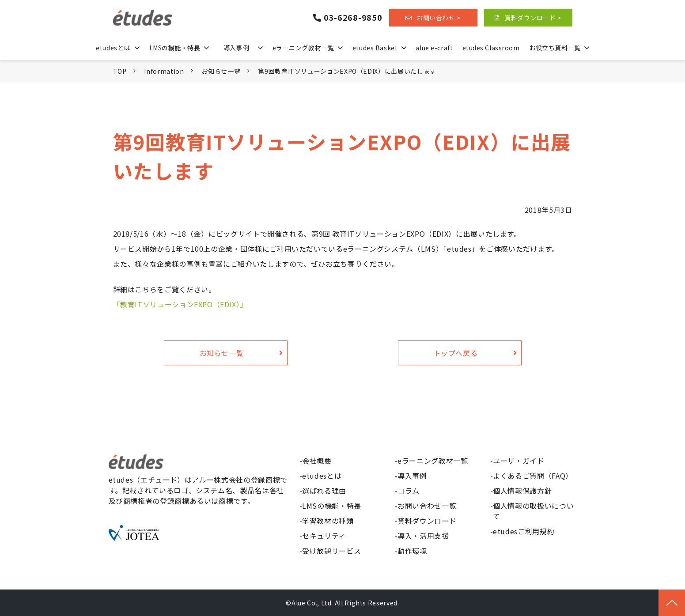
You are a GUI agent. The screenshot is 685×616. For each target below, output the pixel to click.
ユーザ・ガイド (518, 461)
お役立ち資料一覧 (555, 48)
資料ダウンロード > (533, 18)
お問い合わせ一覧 (427, 506)
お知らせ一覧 (221, 71)
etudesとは (113, 48)
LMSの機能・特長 (175, 48)
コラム (409, 491)
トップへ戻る (456, 353)
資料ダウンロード (427, 521)
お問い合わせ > (438, 18)
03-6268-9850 (353, 18)
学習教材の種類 (328, 521)
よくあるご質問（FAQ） (533, 476)
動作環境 (412, 551)
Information (164, 71)
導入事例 (236, 48)
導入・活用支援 (423, 536)
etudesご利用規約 (524, 531)
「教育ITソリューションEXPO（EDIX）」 (180, 304)
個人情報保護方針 (522, 491)
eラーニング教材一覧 (303, 48)
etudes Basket (375, 48)
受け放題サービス (331, 551)
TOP (120, 71)
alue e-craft (434, 48)
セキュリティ (324, 536)
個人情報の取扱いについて (533, 511)
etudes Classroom (491, 48)
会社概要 (317, 461)
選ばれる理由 (324, 491)
